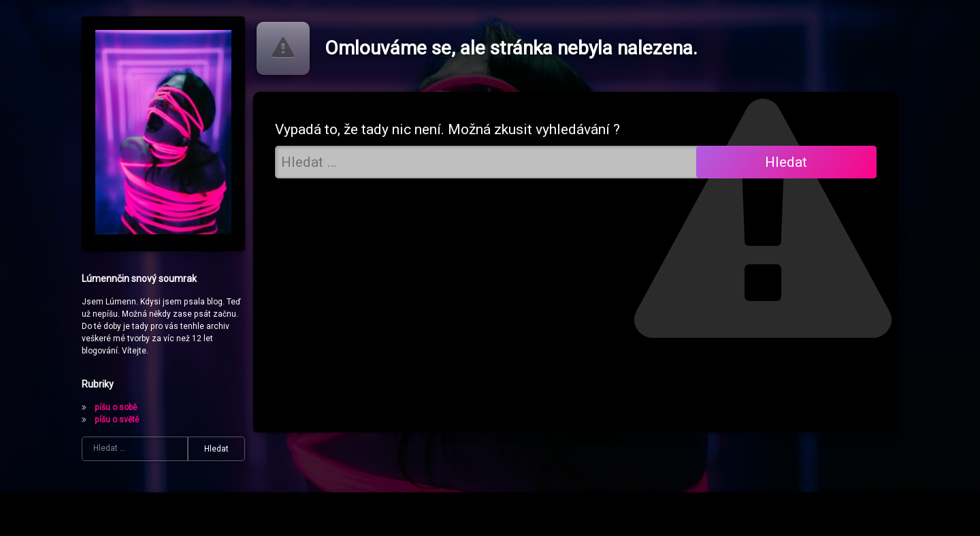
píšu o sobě (116, 407)
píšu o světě (117, 420)
